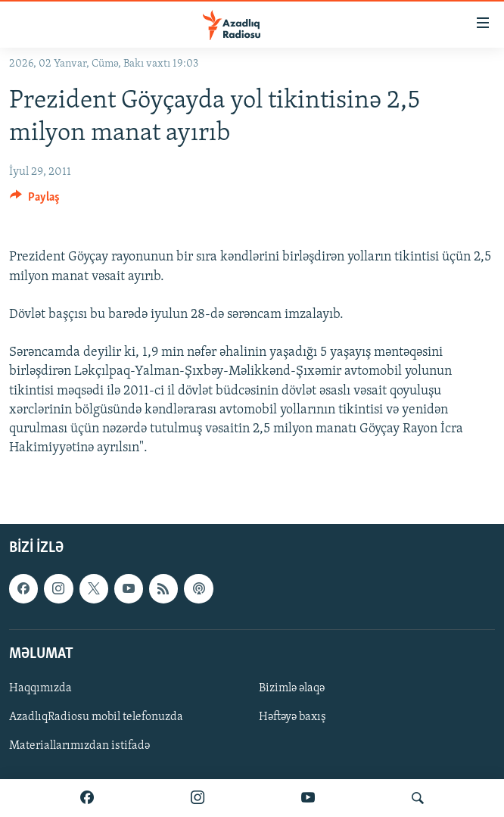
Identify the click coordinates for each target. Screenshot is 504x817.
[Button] (35, 201)
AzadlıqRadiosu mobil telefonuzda (96, 717)
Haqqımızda (40, 688)
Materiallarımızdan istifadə (79, 746)
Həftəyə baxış (292, 717)
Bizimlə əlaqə (292, 688)
